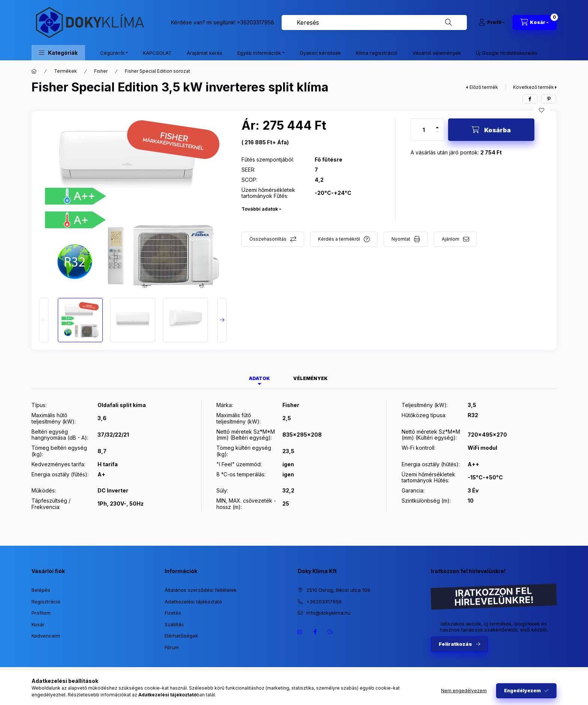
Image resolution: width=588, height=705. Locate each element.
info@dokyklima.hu (328, 613)
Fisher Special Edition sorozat (157, 71)
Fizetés (173, 613)
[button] (58, 53)
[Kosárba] (491, 130)
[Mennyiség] (424, 130)
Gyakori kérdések (320, 53)
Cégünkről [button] (112, 53)
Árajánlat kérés (205, 53)
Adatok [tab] (259, 378)
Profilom (41, 613)
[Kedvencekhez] (541, 110)
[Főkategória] (34, 71)
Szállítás (174, 624)
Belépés (41, 590)
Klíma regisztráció (377, 53)
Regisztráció (46, 602)
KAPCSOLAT (157, 53)
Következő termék (533, 87)
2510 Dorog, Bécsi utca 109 (338, 590)
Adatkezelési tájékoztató (193, 602)
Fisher (101, 71)
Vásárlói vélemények (437, 53)
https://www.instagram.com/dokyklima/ (300, 632)
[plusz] (437, 124)
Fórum (172, 647)
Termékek (65, 71)
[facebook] (530, 99)
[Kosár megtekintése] (535, 22)
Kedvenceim (46, 636)
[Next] (222, 320)
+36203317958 (256, 22)
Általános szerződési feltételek (201, 590)
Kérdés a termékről (339, 239)
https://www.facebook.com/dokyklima (315, 632)
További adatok (260, 209)
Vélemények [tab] (310, 378)
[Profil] (492, 22)
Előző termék (484, 87)
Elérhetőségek (181, 636)
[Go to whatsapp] (570, 683)
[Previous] (44, 320)
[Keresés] (448, 22)
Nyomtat (401, 239)
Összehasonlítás (268, 239)
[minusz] (437, 135)
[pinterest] (549, 99)
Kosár (38, 624)
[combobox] (374, 22)
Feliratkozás (455, 644)
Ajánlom (451, 239)
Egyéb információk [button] (259, 53)
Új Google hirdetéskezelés (507, 53)
